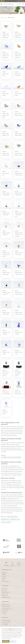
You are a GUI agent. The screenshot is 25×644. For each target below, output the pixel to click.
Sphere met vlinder (5, 413)
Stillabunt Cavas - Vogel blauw (19, 194)
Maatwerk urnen (6, 605)
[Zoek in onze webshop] (17, 4)
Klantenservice (21, 1)
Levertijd (4, 613)
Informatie (5, 601)
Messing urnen (5, 519)
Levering (4, 576)
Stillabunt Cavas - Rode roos (6, 293)
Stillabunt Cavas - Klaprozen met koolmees (19, 235)
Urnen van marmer (6, 522)
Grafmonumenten (6, 620)
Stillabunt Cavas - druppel (19, 333)
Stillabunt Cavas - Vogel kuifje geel (19, 215)
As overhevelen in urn (7, 608)
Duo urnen (4, 590)
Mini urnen (4, 589)
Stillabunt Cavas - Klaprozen (6, 234)
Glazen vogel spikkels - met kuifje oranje (18, 36)
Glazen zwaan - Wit (6, 174)
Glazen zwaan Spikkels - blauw (19, 154)
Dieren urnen (5, 594)
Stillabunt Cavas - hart (19, 353)
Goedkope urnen (6, 592)
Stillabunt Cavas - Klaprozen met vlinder (6, 255)
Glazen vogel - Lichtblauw (18, 75)
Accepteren (6, 641)
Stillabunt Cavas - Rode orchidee (19, 293)
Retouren (4, 578)
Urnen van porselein (12, 517)
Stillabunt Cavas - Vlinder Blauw (6, 194)
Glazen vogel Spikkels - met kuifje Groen (6, 36)
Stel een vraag (5, 581)
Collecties (5, 586)
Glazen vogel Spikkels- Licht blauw (6, 115)
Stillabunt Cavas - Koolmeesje (19, 254)
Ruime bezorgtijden (6, 564)
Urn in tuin (4, 612)
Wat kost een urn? (6, 606)
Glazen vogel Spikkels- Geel (6, 134)
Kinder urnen (5, 596)
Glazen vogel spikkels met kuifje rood (18, 56)
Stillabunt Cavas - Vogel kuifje (6, 214)
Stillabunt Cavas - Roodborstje (6, 273)
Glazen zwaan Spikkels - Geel (6, 154)
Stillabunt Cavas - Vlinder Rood (19, 174)
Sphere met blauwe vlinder (18, 393)
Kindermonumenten (7, 622)
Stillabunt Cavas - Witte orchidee (19, 313)
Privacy (4, 580)
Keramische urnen (15, 519)
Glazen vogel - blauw (6, 75)
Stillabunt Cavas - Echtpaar (6, 333)
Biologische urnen (6, 597)
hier (9, 639)
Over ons (5, 617)
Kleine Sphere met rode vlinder (6, 393)
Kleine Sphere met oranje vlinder (6, 374)
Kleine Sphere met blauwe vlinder (18, 374)
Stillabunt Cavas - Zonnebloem (6, 313)
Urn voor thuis (5, 610)
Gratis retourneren (13, 564)
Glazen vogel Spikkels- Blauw (19, 134)
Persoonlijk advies (19, 564)
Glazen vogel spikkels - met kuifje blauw (6, 56)
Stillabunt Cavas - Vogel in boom (19, 273)
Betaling (4, 574)
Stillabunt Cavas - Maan (6, 353)
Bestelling (4, 573)
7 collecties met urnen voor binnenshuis (11, 457)
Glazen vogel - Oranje (6, 94)
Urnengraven (5, 624)
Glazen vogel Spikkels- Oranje (19, 114)
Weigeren (13, 641)
